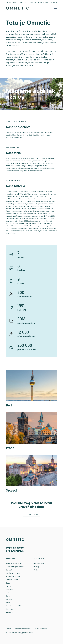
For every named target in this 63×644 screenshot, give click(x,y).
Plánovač (9, 599)
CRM (8, 593)
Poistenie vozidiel (12, 580)
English (9, 2)
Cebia (8, 583)
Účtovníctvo (10, 609)
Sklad (8, 603)
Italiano (40, 2)
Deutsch (15, 2)
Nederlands (53, 2)
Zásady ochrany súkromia (22, 629)
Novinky (36, 567)
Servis (8, 596)
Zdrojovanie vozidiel (13, 576)
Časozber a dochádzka (14, 606)
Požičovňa (10, 590)
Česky (21, 2)
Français (46, 2)
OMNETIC (15, 540)
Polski (26, 2)
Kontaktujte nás (32, 514)
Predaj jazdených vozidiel (15, 567)
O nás (36, 570)
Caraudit (9, 570)
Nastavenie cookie (40, 629)
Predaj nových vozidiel (14, 563)
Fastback (9, 586)
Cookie (9, 629)
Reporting (9, 612)
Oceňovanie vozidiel (13, 573)
